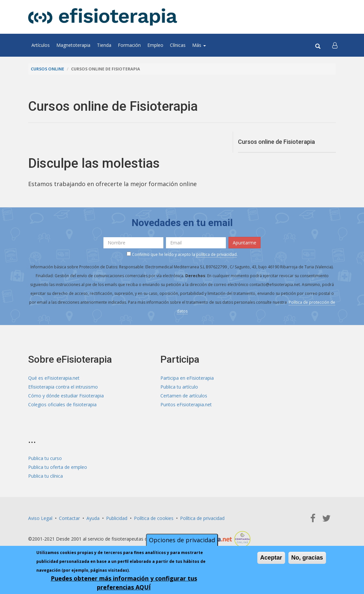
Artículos (41, 45)
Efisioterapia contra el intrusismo (63, 387)
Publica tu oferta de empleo (58, 467)
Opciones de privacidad (182, 541)
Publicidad (117, 518)
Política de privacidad (202, 518)
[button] (335, 45)
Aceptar (271, 559)
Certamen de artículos (184, 396)
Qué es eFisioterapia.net (54, 378)
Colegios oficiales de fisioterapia (62, 404)
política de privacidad (216, 254)
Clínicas (178, 45)
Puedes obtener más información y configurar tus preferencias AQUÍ (124, 584)
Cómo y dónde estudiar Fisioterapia (66, 396)
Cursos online (47, 69)
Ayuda (93, 518)
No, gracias (307, 559)
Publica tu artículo (179, 387)
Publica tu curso (45, 458)
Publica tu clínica (45, 476)
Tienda (104, 45)
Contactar (69, 518)
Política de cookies (154, 518)
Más (199, 45)
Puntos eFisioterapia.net (186, 404)
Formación (129, 45)
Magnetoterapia (73, 45)
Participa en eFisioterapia (187, 378)
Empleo (155, 45)
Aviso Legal (40, 518)
